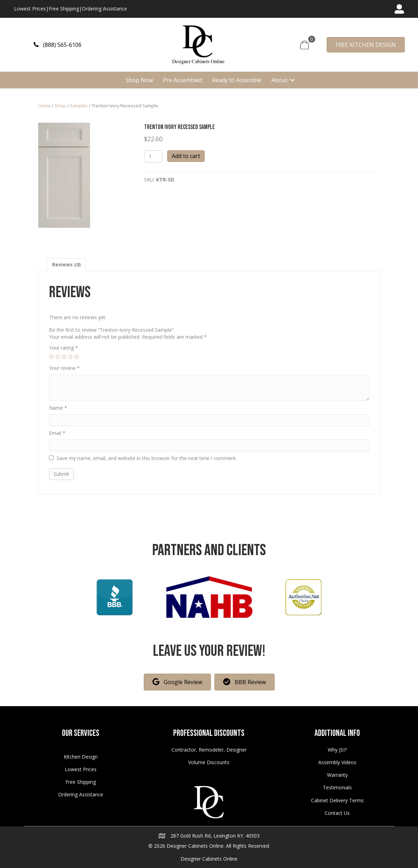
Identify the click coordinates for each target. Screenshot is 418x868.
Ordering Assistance (104, 9)
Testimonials (337, 787)
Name (58, 408)
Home (44, 106)
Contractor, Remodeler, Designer (209, 750)
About (279, 80)
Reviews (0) (66, 264)
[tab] (66, 264)
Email (57, 433)
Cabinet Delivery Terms (337, 800)
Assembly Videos (337, 762)
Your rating (63, 348)
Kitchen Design (81, 757)
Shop (60, 106)
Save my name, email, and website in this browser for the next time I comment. (147, 458)
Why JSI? (337, 750)
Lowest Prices (30, 9)
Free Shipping (64, 9)
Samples (79, 106)
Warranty (337, 775)
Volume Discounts (209, 762)
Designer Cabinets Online (209, 859)
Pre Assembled (182, 80)
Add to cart (186, 156)
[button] (58, 45)
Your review (64, 368)
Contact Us (337, 813)
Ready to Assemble (237, 80)
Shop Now (139, 80)
